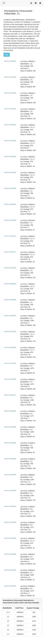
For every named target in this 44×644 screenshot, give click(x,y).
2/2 (8, 617)
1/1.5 (8, 612)
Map (7, 55)
